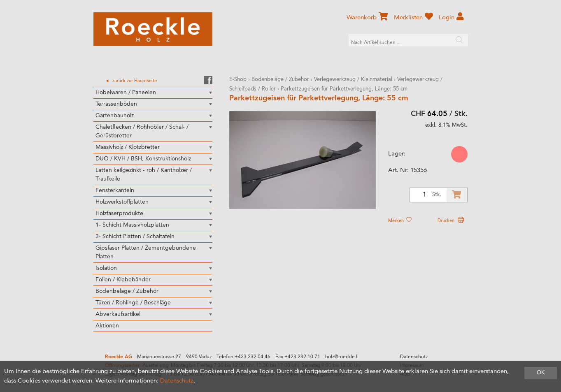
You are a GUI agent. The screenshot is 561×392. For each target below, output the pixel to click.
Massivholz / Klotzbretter (128, 147)
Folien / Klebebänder (123, 280)
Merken (400, 221)
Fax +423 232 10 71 (298, 357)
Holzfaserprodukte (119, 213)
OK (541, 373)
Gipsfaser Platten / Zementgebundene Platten (146, 252)
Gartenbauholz (115, 116)
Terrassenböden (116, 104)
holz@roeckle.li (342, 357)
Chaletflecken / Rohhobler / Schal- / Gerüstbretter (142, 131)
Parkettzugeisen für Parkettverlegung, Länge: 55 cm (344, 89)
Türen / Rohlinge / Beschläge (133, 303)
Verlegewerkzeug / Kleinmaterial (353, 80)
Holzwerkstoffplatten (122, 202)
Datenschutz (414, 357)
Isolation (106, 268)
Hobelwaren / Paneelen (126, 93)
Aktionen (107, 326)
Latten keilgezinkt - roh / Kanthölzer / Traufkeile (144, 175)
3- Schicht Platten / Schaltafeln (135, 237)
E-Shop (238, 80)
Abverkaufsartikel (118, 314)
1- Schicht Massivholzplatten (132, 225)
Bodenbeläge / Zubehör (127, 291)
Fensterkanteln (115, 190)
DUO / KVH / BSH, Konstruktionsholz (143, 159)
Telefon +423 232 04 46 (243, 357)
